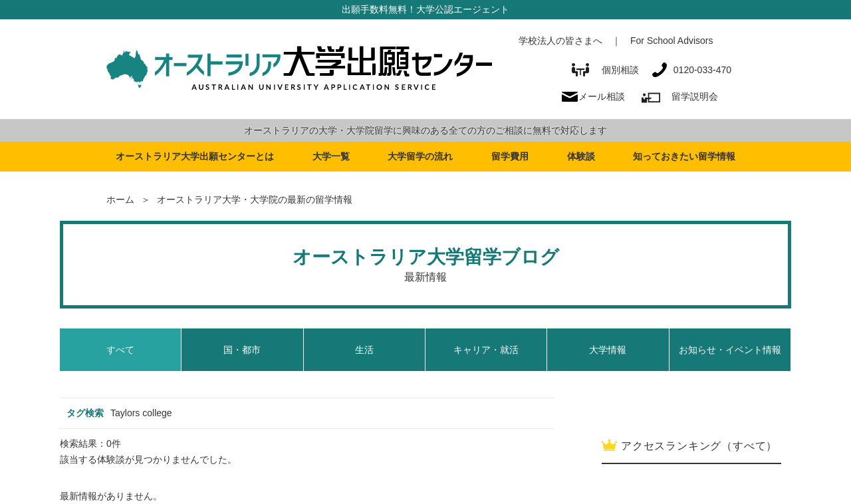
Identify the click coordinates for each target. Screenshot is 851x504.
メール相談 (602, 96)
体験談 (581, 156)
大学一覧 (331, 156)
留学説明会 (695, 96)
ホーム (120, 199)
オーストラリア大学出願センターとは (195, 156)
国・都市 (242, 350)
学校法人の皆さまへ (560, 41)
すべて (120, 350)
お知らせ (730, 350)
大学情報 (608, 350)
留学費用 (510, 156)
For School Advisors (672, 41)
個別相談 (605, 70)
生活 (364, 350)
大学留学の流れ (420, 156)
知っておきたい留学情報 (684, 156)
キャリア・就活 (486, 350)
